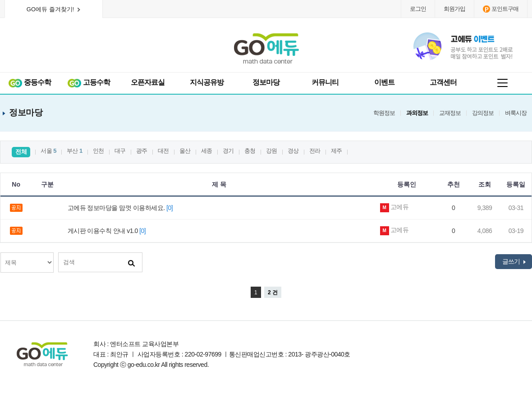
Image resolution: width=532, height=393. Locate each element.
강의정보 (483, 113)
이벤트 (384, 82)
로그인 (418, 9)
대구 (120, 151)
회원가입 (454, 9)
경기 (228, 151)
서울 (48, 151)
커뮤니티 (325, 82)
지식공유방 (207, 82)
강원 (272, 151)
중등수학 (30, 83)
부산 (75, 151)
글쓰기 (514, 261)
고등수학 (89, 83)
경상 (293, 151)
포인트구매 (501, 9)
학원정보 (384, 113)
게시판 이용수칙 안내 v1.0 (108, 231)
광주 (142, 151)
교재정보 (450, 113)
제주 (337, 151)
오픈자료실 (148, 82)
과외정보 (417, 113)
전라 (315, 151)
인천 (99, 151)
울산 (185, 151)
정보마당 (266, 82)
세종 (207, 151)
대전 (163, 151)
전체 (21, 152)
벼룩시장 (516, 113)
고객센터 (443, 82)
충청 (250, 151)
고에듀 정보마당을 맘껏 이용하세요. (122, 208)
